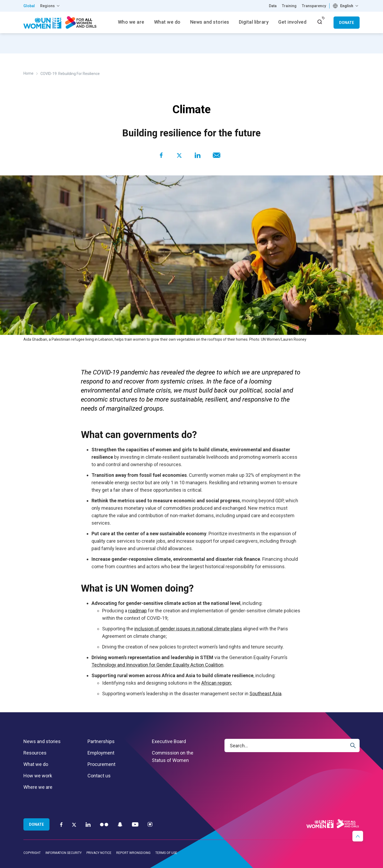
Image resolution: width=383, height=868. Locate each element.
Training (289, 6)
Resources (35, 753)
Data (273, 6)
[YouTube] (135, 824)
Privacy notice (99, 853)
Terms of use (166, 853)
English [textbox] (347, 6)
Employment (101, 753)
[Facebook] (61, 824)
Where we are (38, 787)
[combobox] (346, 6)
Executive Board (169, 741)
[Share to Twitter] (179, 155)
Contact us (99, 776)
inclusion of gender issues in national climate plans (188, 629)
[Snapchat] (120, 824)
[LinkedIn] (88, 824)
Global (29, 6)
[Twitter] (74, 824)
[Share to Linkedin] (197, 155)
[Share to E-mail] (215, 155)
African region (216, 683)
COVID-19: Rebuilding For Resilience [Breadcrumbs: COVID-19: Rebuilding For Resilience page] (70, 74)
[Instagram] (150, 824)
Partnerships (101, 741)
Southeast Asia (265, 694)
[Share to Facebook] (161, 155)
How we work (38, 776)
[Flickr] (104, 824)
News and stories (42, 741)
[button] (358, 836)
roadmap (138, 611)
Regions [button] (47, 6)
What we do (36, 764)
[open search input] (320, 22)
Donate (347, 23)
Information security (64, 853)
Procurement (101, 764)
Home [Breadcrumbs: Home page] (28, 73)
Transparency (314, 6)
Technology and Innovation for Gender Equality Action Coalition (157, 665)
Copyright (32, 853)
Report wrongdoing (133, 853)
